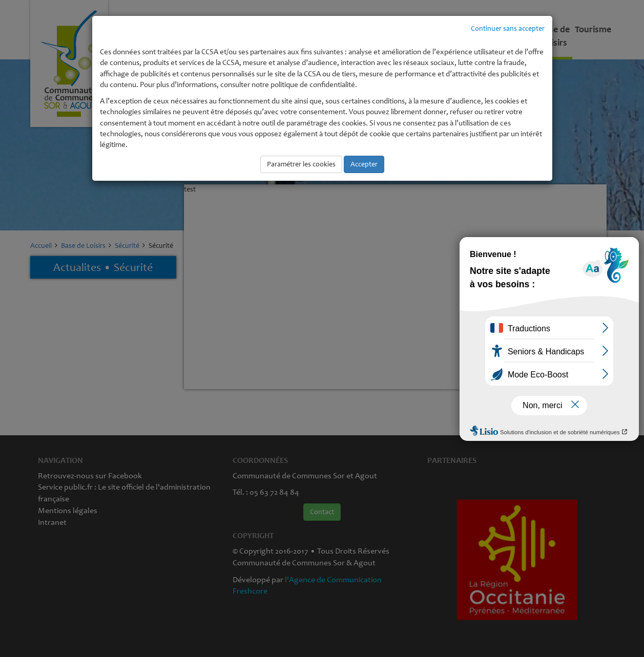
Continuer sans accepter (508, 28)
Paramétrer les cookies (301, 164)
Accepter (364, 164)
